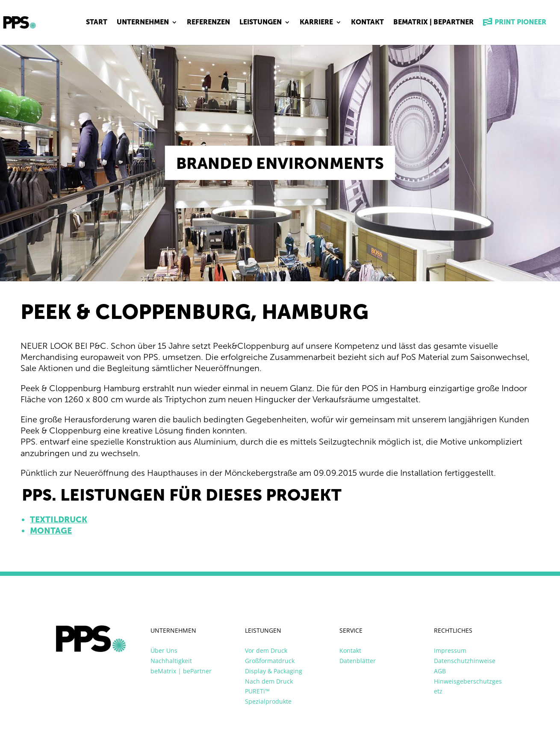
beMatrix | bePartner (433, 23)
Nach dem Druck (269, 681)
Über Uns (164, 650)
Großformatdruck (270, 661)
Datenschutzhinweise (465, 661)
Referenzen (208, 23)
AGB (440, 671)
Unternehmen (143, 23)
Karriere (316, 23)
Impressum (450, 650)
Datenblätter (358, 661)
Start (97, 23)
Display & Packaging (274, 671)
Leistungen (261, 23)
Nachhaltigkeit (171, 661)
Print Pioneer (515, 23)
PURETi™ (257, 691)
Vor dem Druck (266, 650)
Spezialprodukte (268, 701)
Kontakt (367, 23)
